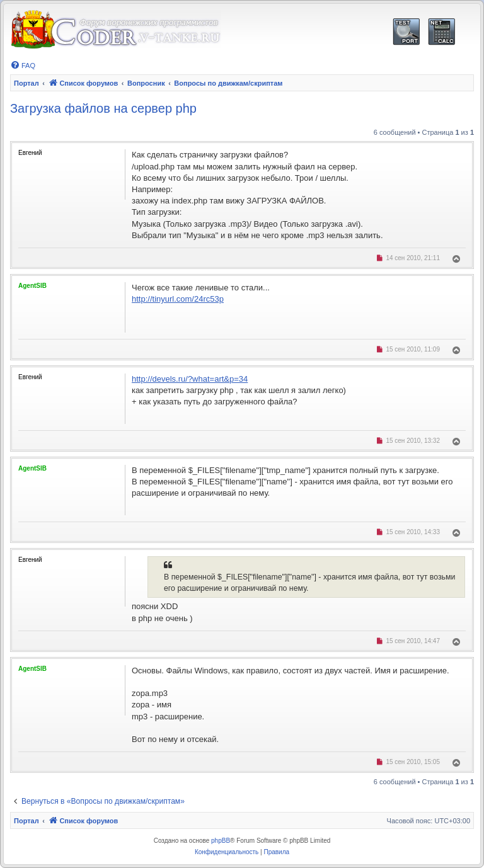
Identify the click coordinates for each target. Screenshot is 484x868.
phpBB (221, 841)
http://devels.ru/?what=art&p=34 (190, 379)
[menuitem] (23, 66)
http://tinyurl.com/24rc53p (178, 299)
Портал (26, 83)
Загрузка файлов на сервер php (103, 108)
